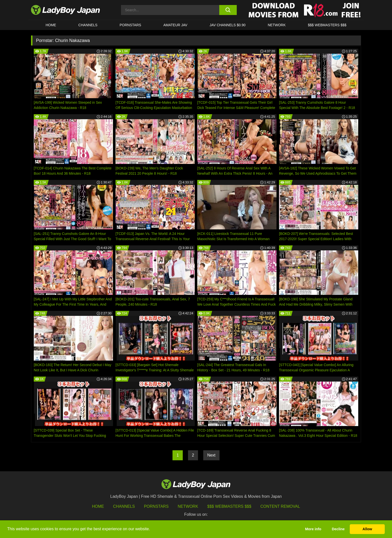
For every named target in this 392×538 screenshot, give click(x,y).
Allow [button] (367, 529)
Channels (124, 506)
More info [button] (313, 529)
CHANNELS (88, 25)
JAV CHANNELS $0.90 (227, 25)
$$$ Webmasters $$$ (229, 506)
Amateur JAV (175, 25)
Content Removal (280, 506)
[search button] (228, 10)
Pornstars (130, 25)
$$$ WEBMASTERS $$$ (327, 25)
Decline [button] (338, 529)
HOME (51, 25)
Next (211, 455)
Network (277, 25)
